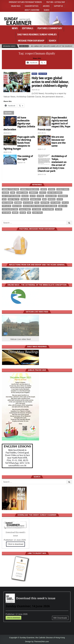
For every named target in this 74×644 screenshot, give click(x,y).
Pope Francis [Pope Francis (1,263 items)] (55, 203)
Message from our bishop (31, 41)
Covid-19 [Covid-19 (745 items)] (43, 193)
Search (46, 10)
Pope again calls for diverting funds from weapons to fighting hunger (19, 143)
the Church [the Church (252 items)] (37, 209)
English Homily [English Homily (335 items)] (51, 196)
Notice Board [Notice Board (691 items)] (28, 203)
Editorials (28, 28)
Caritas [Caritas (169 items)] (44, 189)
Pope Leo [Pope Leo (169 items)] (65, 203)
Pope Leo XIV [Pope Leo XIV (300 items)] (7, 206)
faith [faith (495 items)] (4, 199)
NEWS (34, 74)
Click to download (15, 544)
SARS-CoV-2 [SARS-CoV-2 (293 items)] (63, 206)
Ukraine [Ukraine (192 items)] (15, 213)
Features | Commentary (50, 28)
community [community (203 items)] (34, 193)
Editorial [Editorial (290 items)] (40, 196)
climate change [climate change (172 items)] (22, 193)
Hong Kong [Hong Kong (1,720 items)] (25, 199)
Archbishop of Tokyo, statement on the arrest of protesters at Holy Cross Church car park (52, 164)
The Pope (43, 74)
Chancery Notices (32, 6)
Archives (46, 6)
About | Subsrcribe (32, 10)
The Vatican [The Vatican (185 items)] (6, 213)
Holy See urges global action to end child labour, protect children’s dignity (50, 82)
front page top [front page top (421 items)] (14, 199)
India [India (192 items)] (44, 199)
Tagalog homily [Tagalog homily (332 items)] (25, 209)
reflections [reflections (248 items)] (17, 206)
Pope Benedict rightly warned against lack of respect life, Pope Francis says (54, 124)
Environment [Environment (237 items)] (63, 196)
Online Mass (16, 6)
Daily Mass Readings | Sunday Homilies (37, 35)
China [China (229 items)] (13, 193)
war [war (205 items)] (29, 213)
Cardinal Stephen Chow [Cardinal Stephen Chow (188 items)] (10, 189)
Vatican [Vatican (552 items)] (23, 213)
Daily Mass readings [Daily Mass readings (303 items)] (55, 193)
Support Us (58, 6)
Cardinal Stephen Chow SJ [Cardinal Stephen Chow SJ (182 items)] (30, 189)
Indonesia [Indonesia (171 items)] (52, 199)
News (15, 28)
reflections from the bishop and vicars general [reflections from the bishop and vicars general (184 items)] (40, 206)
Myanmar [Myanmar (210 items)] (18, 203)
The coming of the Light (25, 158)
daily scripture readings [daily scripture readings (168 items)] (11, 196)
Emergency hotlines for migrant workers (25, 2)
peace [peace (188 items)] (37, 203)
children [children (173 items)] (5, 193)
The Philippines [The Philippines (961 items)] (48, 209)
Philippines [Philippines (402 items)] (45, 203)
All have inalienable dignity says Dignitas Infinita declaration (19, 124)
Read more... (9, 113)
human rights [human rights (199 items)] (36, 199)
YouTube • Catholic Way (56, 2)
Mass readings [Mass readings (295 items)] (7, 203)
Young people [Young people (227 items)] (37, 213)
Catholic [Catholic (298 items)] (52, 189)
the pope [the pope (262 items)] (59, 209)
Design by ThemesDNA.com (37, 641)
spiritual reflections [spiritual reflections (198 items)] (10, 209)
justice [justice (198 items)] (60, 199)
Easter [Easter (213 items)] (33, 196)
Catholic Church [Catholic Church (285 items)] (63, 189)
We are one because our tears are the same (58, 141)
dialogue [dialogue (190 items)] (25, 196)
